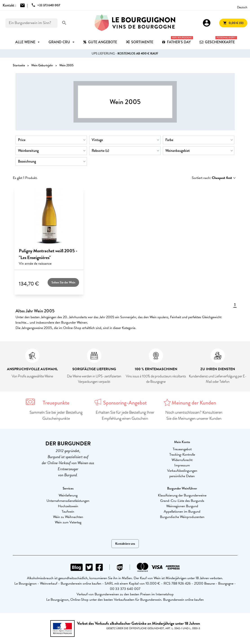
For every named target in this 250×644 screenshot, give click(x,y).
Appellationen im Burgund (182, 511)
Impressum (182, 465)
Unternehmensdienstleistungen (68, 501)
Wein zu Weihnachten (68, 517)
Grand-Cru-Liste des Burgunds (182, 501)
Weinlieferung (68, 495)
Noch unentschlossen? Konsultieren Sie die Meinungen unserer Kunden (194, 415)
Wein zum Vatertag (68, 522)
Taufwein (68, 511)
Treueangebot (182, 449)
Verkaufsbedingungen (182, 471)
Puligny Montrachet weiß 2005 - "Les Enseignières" (48, 254)
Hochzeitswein (68, 506)
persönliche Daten (182, 476)
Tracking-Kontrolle (182, 455)
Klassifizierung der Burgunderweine (182, 495)
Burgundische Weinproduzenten (182, 517)
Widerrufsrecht (182, 460)
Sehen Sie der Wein (63, 282)
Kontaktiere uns (125, 544)
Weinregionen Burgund (182, 506)
